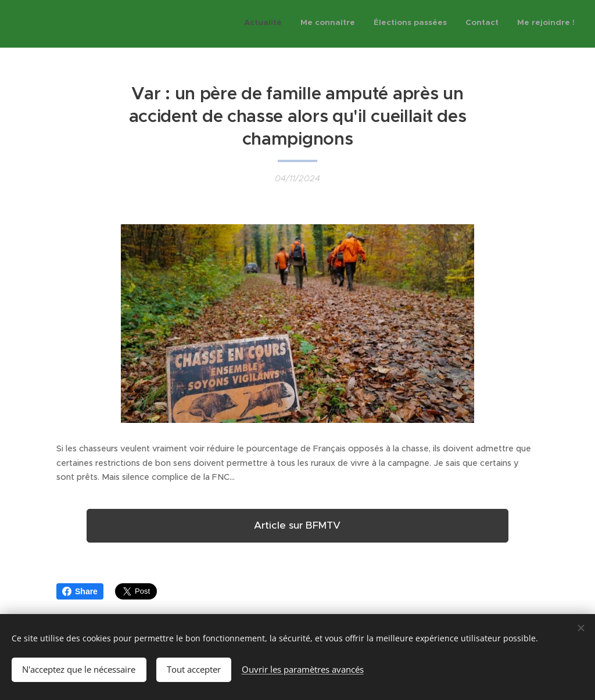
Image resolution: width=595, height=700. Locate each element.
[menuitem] (503, 24)
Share (80, 591)
